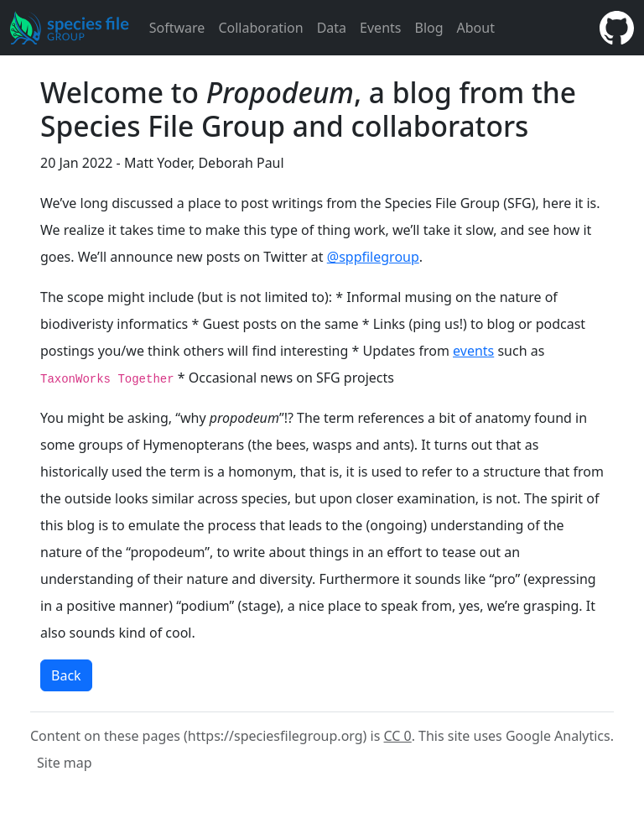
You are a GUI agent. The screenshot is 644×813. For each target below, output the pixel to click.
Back (66, 675)
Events (380, 28)
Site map (65, 763)
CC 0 (398, 736)
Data (332, 28)
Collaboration (260, 28)
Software (177, 28)
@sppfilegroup (373, 257)
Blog (428, 28)
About (476, 28)
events (473, 351)
